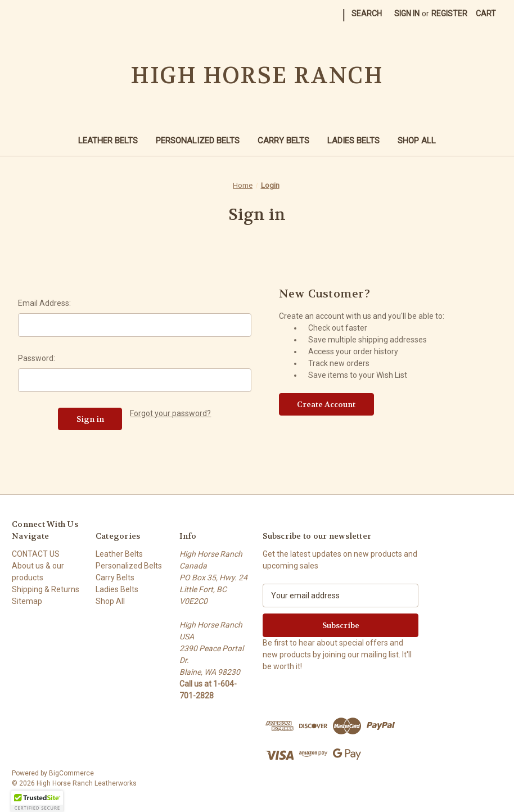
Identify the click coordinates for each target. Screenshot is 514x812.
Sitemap (27, 601)
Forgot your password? (170, 413)
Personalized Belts (198, 141)
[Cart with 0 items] (486, 14)
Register (449, 13)
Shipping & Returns (46, 589)
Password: (37, 358)
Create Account (326, 404)
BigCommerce (71, 773)
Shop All (417, 141)
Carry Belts (283, 141)
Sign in (407, 13)
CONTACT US (36, 554)
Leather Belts (108, 141)
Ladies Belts (353, 141)
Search (367, 13)
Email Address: (44, 303)
